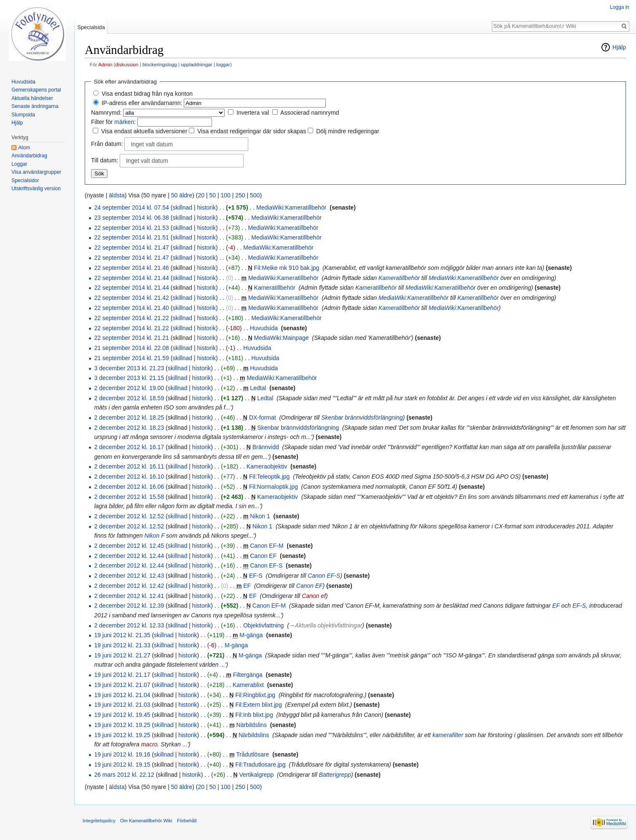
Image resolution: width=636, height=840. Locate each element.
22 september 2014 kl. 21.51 (131, 237)
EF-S (256, 576)
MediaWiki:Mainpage (282, 338)
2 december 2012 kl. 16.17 (129, 447)
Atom (24, 148)
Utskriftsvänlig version (36, 188)
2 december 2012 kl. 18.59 (129, 398)
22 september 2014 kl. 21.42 (131, 298)
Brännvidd (266, 447)
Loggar (19, 164)
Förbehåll (187, 821)
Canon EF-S (266, 565)
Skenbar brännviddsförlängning (362, 417)
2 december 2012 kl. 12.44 (129, 556)
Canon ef (314, 596)
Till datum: (105, 160)
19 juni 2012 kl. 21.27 (122, 655)
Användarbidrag (29, 156)
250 (240, 195)
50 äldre (182, 195)
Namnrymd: (106, 113)
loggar (223, 64)
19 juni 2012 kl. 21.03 (122, 705)
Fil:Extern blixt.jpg (258, 705)
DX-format (263, 417)
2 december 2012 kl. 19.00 (129, 388)
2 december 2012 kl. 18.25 (129, 417)
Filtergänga (248, 675)
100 (225, 195)
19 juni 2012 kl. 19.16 (122, 754)
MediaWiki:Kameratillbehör (291, 207)
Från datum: (107, 144)
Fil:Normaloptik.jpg (274, 487)
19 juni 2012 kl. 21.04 (122, 695)
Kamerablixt (248, 685)
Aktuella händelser (32, 98)
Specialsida (91, 27)
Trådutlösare (252, 754)
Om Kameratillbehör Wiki (146, 821)
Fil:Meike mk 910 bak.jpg (287, 268)
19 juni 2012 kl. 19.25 (122, 725)
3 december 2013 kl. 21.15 (129, 378)
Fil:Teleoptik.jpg (270, 477)
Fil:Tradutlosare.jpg (260, 765)
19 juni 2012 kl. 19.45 (122, 715)
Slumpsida (23, 115)
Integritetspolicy (99, 821)
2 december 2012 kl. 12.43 (129, 576)
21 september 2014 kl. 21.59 (131, 358)
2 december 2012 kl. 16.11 (129, 466)
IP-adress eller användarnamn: (142, 103)
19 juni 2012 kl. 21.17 (122, 675)
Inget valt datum (152, 144)
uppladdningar (196, 64)
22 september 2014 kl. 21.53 (131, 228)
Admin (105, 64)
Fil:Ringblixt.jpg (255, 695)
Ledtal (258, 388)
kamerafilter (448, 735)
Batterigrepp (335, 775)
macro (149, 744)
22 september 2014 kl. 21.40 (131, 308)
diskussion (127, 64)
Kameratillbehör (399, 278)
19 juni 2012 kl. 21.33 (122, 645)
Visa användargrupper (36, 172)
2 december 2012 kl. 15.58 (129, 497)
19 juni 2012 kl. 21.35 (122, 635)
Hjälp (619, 47)
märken (124, 122)
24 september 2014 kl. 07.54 (131, 207)
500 (255, 195)
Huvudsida (264, 328)
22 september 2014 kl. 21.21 (131, 338)
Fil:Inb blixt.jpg (254, 715)
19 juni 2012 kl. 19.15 (122, 765)
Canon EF (263, 556)
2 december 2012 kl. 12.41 (129, 596)
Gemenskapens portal (36, 90)
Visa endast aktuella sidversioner (144, 131)
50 (212, 195)
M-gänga (251, 635)
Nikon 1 (260, 516)
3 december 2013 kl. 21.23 (129, 368)
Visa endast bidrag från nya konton (147, 94)
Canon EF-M (267, 546)
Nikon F (154, 536)
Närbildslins (252, 725)
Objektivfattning (264, 625)
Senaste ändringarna (35, 106)
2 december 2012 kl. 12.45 (129, 546)
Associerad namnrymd (310, 113)
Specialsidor (25, 180)
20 (201, 195)
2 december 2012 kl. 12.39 (129, 606)
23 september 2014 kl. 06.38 (131, 218)
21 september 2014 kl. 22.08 (131, 348)
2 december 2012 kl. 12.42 (129, 586)
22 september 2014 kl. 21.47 (131, 248)
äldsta (117, 195)
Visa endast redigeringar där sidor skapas (252, 131)
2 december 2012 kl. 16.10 (129, 477)
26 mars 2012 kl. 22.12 (124, 775)
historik (207, 207)
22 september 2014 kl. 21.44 (131, 278)
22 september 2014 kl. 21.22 (131, 318)
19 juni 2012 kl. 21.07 (122, 685)
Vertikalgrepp (257, 775)
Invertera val (253, 113)
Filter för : (113, 122)
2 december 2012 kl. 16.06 (129, 487)
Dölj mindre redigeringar (348, 131)
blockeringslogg (160, 64)
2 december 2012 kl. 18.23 (129, 428)
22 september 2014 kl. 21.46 (131, 268)
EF (247, 586)
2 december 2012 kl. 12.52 (129, 516)
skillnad (182, 207)
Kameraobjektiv (267, 466)
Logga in (620, 7)
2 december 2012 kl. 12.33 (129, 625)
